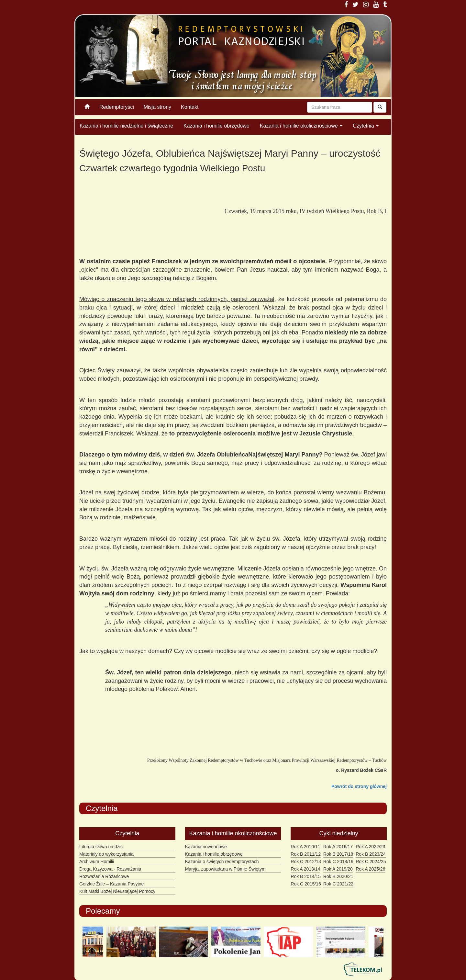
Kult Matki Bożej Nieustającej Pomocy (117, 891)
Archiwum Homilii (97, 862)
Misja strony (157, 107)
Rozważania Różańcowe (104, 876)
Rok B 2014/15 (306, 876)
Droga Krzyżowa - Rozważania (110, 869)
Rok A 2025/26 (370, 869)
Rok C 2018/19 (338, 862)
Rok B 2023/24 (371, 854)
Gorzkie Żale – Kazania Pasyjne (111, 884)
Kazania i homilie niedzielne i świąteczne (126, 126)
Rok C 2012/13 (306, 862)
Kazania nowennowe (206, 847)
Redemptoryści (117, 107)
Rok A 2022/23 (370, 847)
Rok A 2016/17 (338, 847)
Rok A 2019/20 (338, 869)
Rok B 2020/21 (338, 876)
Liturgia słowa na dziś (101, 847)
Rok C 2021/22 (338, 884)
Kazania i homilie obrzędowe (216, 126)
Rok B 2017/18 (338, 854)
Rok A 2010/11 (305, 847)
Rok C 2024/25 (371, 862)
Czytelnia (366, 126)
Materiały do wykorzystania (106, 854)
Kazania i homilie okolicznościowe (301, 126)
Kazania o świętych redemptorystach (222, 862)
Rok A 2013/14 (305, 869)
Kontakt (190, 107)
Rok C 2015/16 (306, 884)
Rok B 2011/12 (306, 854)
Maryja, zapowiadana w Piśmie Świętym (225, 869)
